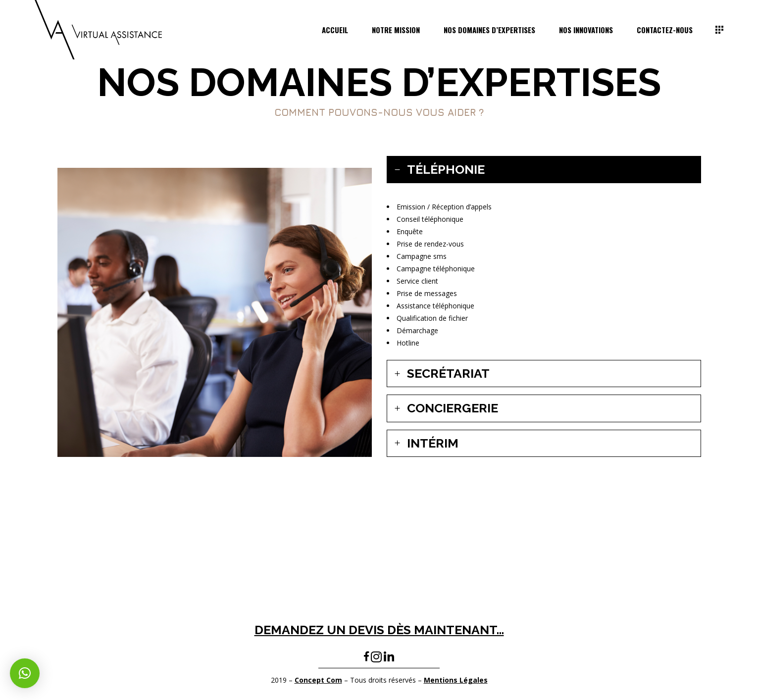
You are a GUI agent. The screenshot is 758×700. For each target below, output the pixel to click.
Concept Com (318, 680)
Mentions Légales (456, 680)
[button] (25, 673)
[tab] (544, 170)
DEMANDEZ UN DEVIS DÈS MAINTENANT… (379, 630)
